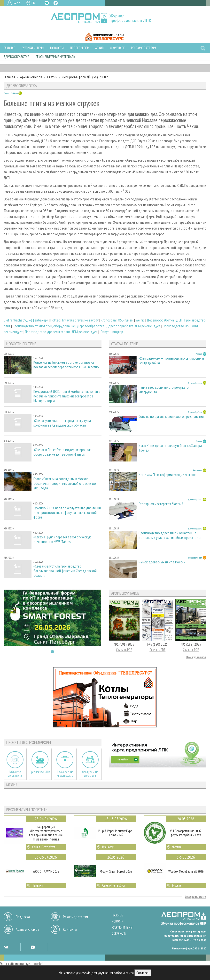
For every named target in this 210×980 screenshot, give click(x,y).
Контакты (70, 929)
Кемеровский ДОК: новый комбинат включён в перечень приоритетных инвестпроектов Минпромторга (67, 396)
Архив (99, 48)
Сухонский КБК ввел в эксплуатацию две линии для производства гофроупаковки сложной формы (67, 513)
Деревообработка (16, 57)
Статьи (52, 77)
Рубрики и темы (33, 48)
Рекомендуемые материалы (56, 57)
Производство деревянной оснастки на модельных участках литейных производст (170, 535)
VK (47, 3)
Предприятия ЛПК (40, 772)
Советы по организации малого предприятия (171, 416)
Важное (118, 915)
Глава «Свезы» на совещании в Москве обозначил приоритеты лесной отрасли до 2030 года (65, 483)
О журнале (117, 48)
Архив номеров (31, 77)
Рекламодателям (144, 48)
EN (33, 3)
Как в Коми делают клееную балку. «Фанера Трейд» (170, 448)
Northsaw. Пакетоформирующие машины (167, 475)
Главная (9, 48)
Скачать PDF (124, 650)
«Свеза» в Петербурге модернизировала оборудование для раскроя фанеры (62, 452)
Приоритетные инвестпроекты (65, 774)
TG (56, 3)
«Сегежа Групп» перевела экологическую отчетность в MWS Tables (62, 539)
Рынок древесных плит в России (162, 562)
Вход (17, 3)
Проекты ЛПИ (80, 48)
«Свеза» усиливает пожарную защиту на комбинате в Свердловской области (62, 423)
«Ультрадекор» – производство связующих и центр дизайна (171, 361)
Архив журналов (27, 929)
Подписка (23, 917)
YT (33, 947)
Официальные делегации (90, 774)
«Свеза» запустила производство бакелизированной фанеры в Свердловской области (65, 571)
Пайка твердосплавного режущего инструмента (164, 390)
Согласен (143, 973)
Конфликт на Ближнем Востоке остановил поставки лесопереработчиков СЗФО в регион (67, 365)
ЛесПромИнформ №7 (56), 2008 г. (85, 77)
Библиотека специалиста (15, 774)
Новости (57, 48)
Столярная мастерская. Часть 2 (161, 504)
